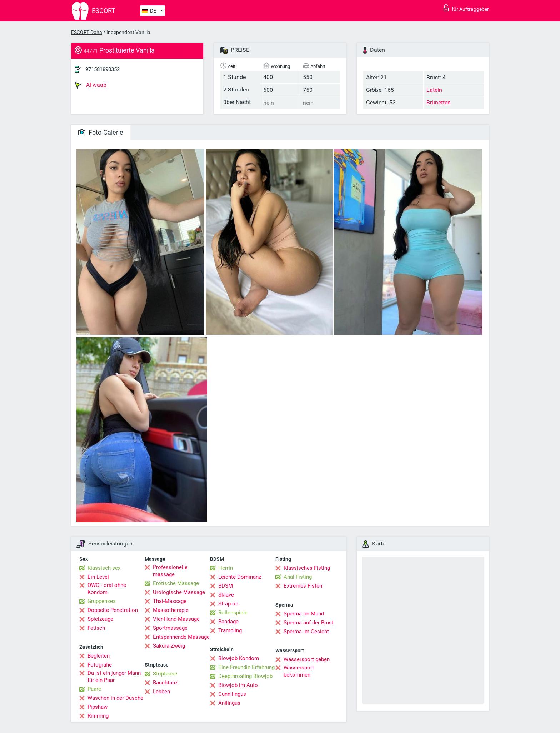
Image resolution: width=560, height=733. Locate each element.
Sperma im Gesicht (306, 632)
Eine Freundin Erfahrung (246, 667)
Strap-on (228, 604)
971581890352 (102, 69)
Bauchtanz (165, 683)
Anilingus (229, 703)
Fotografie (100, 665)
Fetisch (96, 628)
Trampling (230, 630)
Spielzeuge (100, 619)
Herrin (226, 568)
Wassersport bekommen (299, 671)
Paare (94, 689)
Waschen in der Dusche (115, 698)
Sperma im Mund (304, 614)
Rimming (98, 716)
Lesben (161, 692)
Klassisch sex (104, 568)
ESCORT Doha (87, 32)
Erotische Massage (176, 583)
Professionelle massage (170, 571)
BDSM (226, 586)
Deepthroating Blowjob (245, 676)
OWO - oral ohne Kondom (107, 589)
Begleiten (99, 656)
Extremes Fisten (303, 586)
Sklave (226, 595)
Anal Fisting (298, 577)
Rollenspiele (233, 613)
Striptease (165, 674)
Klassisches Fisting (307, 568)
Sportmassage (170, 628)
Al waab (91, 85)
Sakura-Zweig (169, 646)
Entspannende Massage (181, 637)
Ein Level (98, 577)
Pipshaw (97, 707)
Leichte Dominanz (240, 577)
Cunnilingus (232, 694)
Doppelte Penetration (113, 610)
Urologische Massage (179, 592)
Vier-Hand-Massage (176, 619)
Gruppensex (101, 601)
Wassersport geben (307, 659)
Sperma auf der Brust (309, 623)
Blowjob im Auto (238, 685)
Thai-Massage (170, 601)
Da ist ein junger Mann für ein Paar (114, 677)
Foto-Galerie (101, 132)
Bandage (228, 622)
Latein (434, 90)
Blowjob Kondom (239, 658)
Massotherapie (171, 610)
